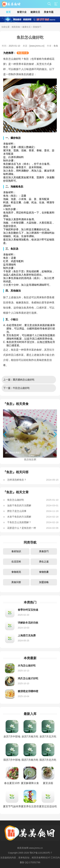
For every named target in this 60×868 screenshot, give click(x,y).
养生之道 (44, 562)
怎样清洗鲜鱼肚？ (17, 480)
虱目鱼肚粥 (30, 458)
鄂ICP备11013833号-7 (41, 853)
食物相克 (16, 572)
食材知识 (16, 551)
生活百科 (16, 562)
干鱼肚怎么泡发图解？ (19, 522)
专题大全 (23, 53)
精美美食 (16, 27)
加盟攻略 (44, 582)
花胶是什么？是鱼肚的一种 (22, 528)
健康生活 (26, 27)
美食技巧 (44, 551)
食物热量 (44, 572)
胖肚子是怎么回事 (17, 511)
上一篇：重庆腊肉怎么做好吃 (19, 380)
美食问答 (16, 582)
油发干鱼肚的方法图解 (19, 505)
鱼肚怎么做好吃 (16, 500)
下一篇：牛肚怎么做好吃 (16, 388)
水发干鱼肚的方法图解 (19, 517)
